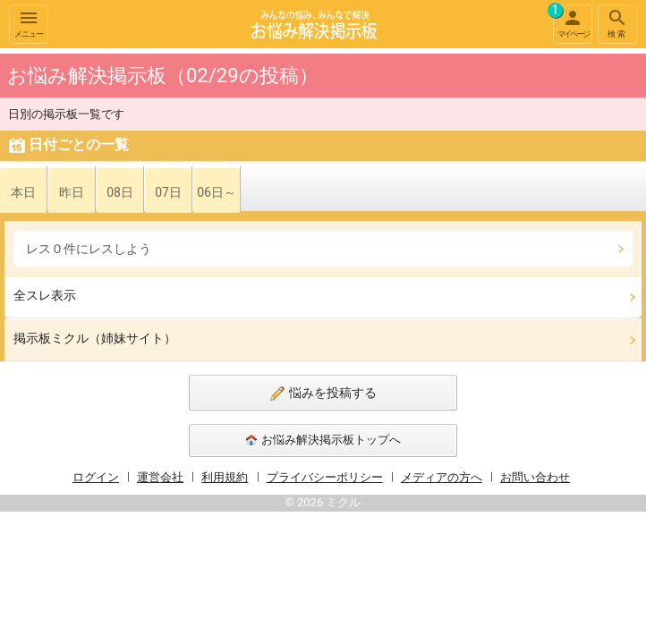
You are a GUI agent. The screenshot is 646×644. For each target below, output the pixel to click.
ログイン (96, 477)
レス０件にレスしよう (89, 249)
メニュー (29, 23)
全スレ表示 (45, 295)
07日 (168, 192)
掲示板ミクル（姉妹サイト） (95, 338)
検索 (617, 23)
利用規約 (225, 477)
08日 (120, 192)
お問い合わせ (535, 477)
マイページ (571, 21)
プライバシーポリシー (325, 477)
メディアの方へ (442, 477)
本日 (23, 192)
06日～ (217, 192)
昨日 (72, 192)
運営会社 (160, 477)
